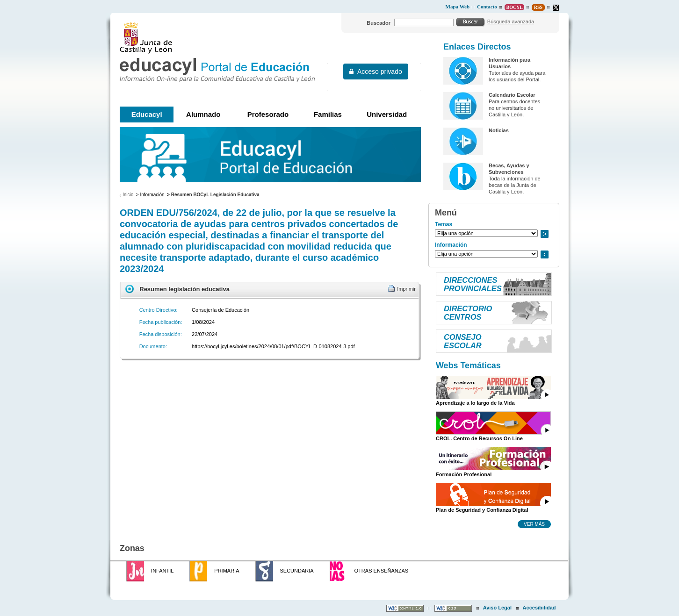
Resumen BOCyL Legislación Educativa (215, 195)
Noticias (499, 130)
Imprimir (406, 289)
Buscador (379, 23)
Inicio (128, 195)
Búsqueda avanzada (511, 21)
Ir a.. (544, 234)
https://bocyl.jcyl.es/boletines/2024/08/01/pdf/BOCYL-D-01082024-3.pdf (273, 346)
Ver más (534, 524)
